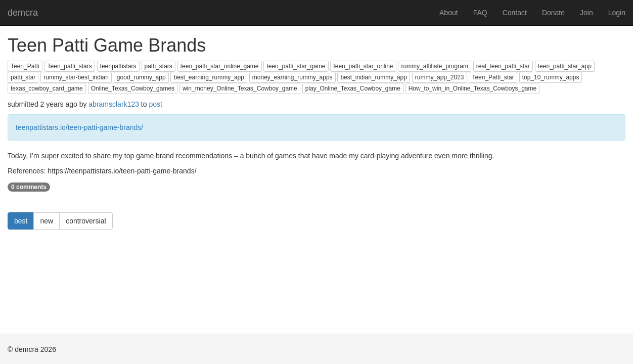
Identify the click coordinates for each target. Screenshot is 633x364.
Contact (515, 13)
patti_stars (159, 66)
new (47, 221)
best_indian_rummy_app (373, 77)
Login (617, 13)
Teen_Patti (25, 66)
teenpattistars (118, 66)
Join (586, 13)
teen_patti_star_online (363, 66)
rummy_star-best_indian (76, 77)
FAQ (480, 13)
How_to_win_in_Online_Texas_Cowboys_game (472, 88)
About (449, 13)
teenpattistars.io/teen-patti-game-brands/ (79, 127)
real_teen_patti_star (503, 66)
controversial (86, 221)
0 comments (29, 187)
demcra (23, 13)
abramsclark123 (114, 104)
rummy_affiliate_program (435, 66)
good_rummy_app (141, 77)
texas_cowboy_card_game (47, 88)
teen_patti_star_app (565, 66)
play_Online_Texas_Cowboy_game (353, 88)
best (21, 221)
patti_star (23, 77)
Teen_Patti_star (493, 77)
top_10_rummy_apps (551, 77)
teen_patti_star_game (296, 66)
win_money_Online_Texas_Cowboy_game (240, 88)
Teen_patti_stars (70, 66)
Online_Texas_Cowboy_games (133, 88)
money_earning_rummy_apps (292, 77)
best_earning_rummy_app (209, 77)
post (155, 104)
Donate (553, 13)
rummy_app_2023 (440, 77)
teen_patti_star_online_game (220, 66)
